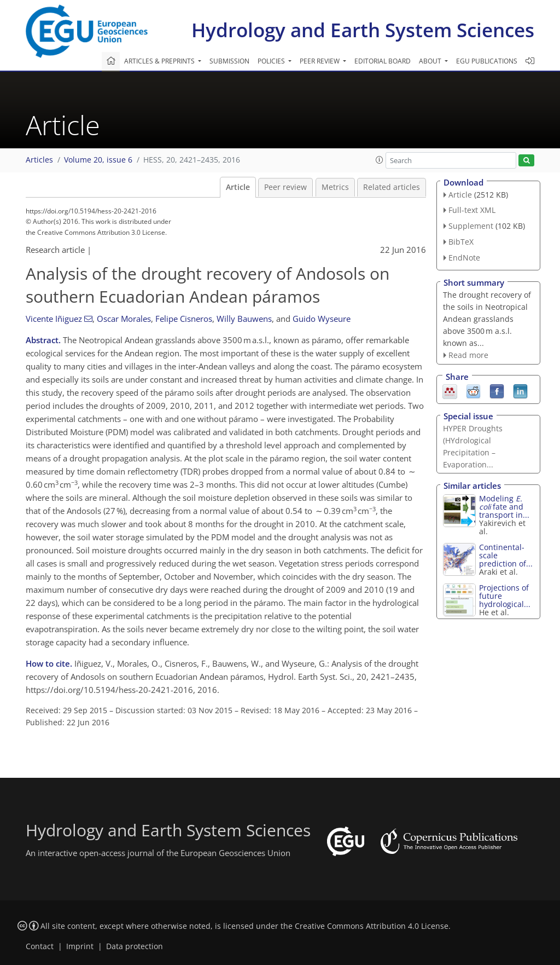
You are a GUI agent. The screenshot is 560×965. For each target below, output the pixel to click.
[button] (380, 160)
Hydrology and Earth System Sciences (363, 30)
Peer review (285, 187)
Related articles (392, 187)
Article (238, 187)
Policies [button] (272, 61)
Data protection (135, 946)
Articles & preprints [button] (160, 61)
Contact (40, 946)
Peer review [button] (320, 61)
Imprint (80, 946)
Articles (39, 160)
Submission (229, 61)
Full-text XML (472, 210)
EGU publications (487, 61)
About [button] (431, 61)
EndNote (464, 258)
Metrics (335, 187)
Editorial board (383, 61)
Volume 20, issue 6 (98, 160)
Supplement (471, 226)
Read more (468, 355)
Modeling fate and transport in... (504, 507)
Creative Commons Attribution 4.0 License (372, 926)
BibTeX (461, 242)
